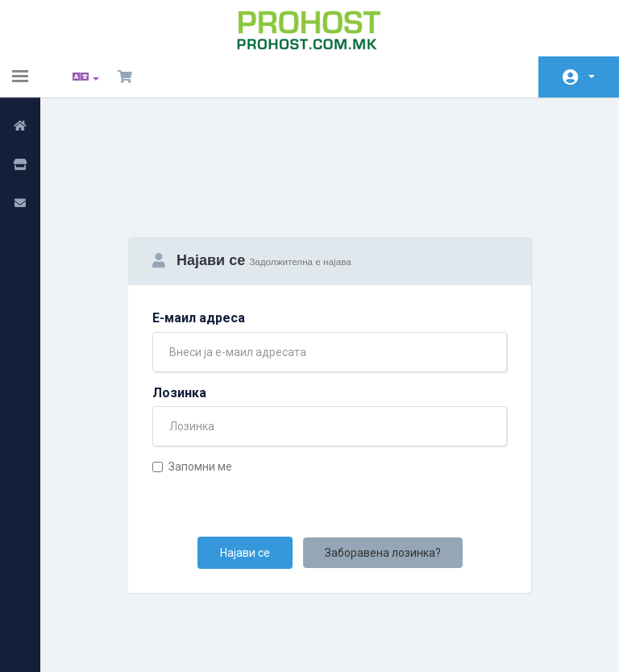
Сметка (592, 77)
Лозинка (179, 310)
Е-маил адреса (199, 235)
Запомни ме (192, 384)
